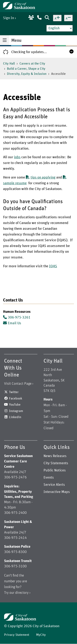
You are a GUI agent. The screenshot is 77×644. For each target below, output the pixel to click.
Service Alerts (54, 485)
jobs (17, 157)
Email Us (12, 323)
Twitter (14, 392)
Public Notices (55, 470)
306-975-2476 (15, 477)
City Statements (56, 463)
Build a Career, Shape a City (26, 69)
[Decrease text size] (68, 18)
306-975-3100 (15, 566)
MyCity (41, 635)
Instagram (16, 411)
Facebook (16, 398)
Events (49, 478)
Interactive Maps (57, 492)
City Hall (9, 64)
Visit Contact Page (18, 384)
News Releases (55, 456)
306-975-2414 (15, 538)
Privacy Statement (17, 635)
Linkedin (15, 417)
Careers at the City (32, 64)
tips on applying (41, 177)
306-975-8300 (15, 552)
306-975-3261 (19, 317)
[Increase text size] (57, 18)
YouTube (15, 405)
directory (22, 593)
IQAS (53, 266)
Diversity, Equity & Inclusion (27, 74)
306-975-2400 (15, 513)
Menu (16, 41)
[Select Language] (60, 28)
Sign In (9, 18)
